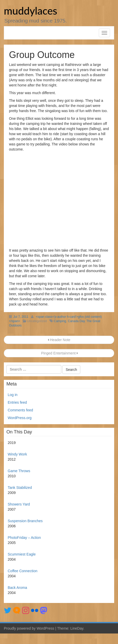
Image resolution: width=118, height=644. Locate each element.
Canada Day (76, 321)
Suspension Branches (25, 521)
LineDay (77, 628)
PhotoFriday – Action (24, 538)
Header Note (59, 340)
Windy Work (17, 454)
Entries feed (17, 402)
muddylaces (31, 11)
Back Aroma (17, 588)
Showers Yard (19, 504)
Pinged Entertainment (59, 353)
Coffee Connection (23, 571)
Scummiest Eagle (22, 554)
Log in (13, 395)
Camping (60, 321)
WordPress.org (20, 418)
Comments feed (20, 410)
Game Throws (19, 471)
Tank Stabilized (20, 488)
